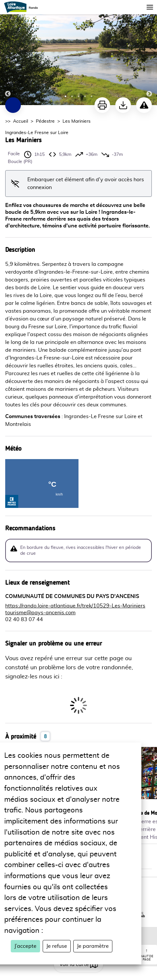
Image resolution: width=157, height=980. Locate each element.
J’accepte (25, 946)
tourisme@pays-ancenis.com (40, 613)
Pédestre (45, 121)
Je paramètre (93, 946)
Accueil (21, 121)
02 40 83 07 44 (24, 619)
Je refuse (57, 946)
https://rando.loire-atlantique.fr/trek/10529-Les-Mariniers (75, 606)
